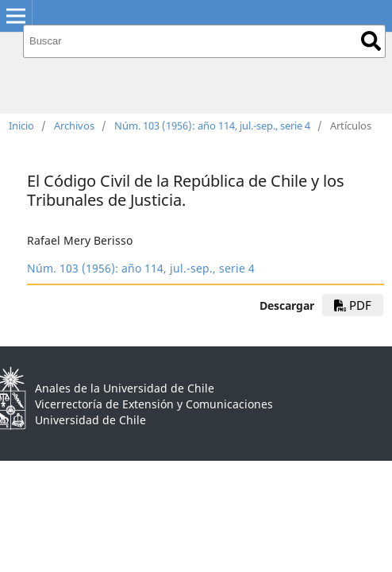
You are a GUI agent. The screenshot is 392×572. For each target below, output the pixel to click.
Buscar (371, 41)
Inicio (21, 126)
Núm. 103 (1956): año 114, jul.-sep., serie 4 (212, 126)
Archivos (74, 126)
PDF (353, 305)
